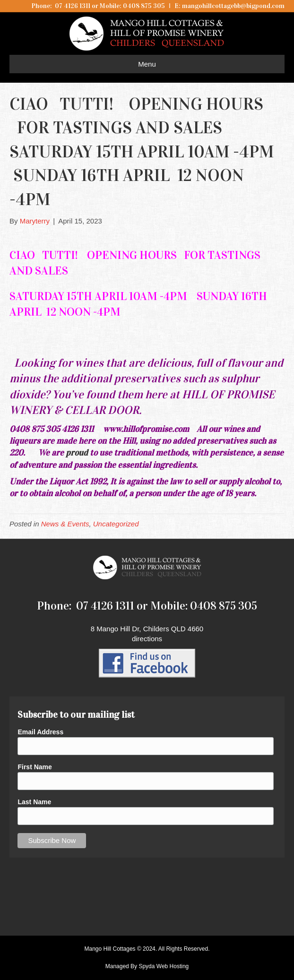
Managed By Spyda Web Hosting (147, 966)
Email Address (40, 732)
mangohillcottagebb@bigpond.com (233, 6)
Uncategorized (116, 524)
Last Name (34, 802)
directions (147, 639)
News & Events (65, 524)
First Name (35, 767)
